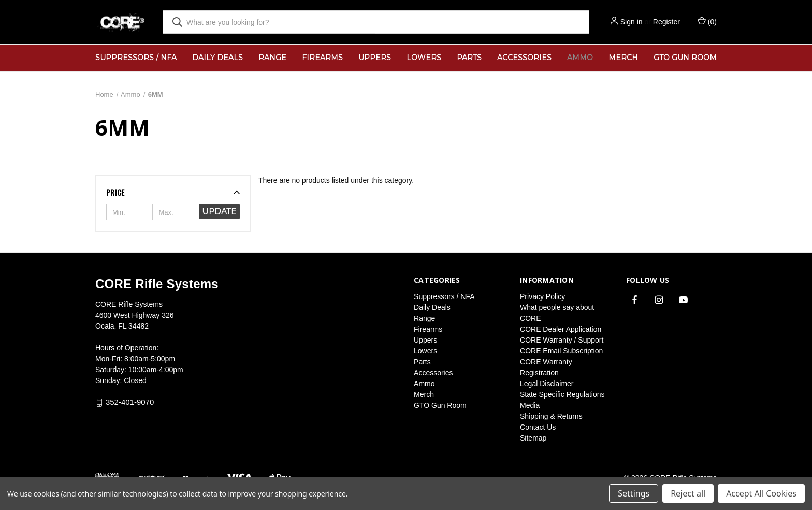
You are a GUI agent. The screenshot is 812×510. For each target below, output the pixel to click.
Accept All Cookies (761, 493)
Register (666, 22)
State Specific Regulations (562, 394)
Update (219, 211)
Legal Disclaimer (547, 384)
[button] (173, 192)
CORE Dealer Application (561, 329)
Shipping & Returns (551, 416)
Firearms (322, 58)
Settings (634, 493)
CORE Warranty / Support (562, 340)
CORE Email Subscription (561, 351)
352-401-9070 (130, 402)
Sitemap (533, 438)
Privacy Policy (542, 296)
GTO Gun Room (685, 58)
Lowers (424, 58)
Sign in (632, 22)
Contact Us (538, 427)
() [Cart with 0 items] (707, 21)
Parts (469, 58)
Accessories (524, 58)
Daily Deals (218, 58)
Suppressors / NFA (136, 58)
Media (530, 405)
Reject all (688, 493)
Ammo (580, 58)
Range (272, 58)
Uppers (375, 58)
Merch (623, 58)
